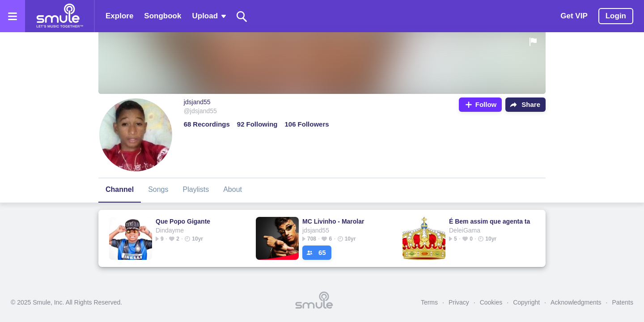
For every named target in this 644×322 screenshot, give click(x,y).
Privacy (459, 302)
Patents (623, 302)
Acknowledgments (576, 302)
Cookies (491, 302)
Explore (119, 16)
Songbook (163, 16)
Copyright (526, 302)
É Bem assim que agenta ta (489, 221)
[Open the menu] (13, 16)
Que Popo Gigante (183, 221)
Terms (429, 302)
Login (616, 16)
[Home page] (59, 16)
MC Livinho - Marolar (333, 221)
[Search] (242, 16)
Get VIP (574, 16)
